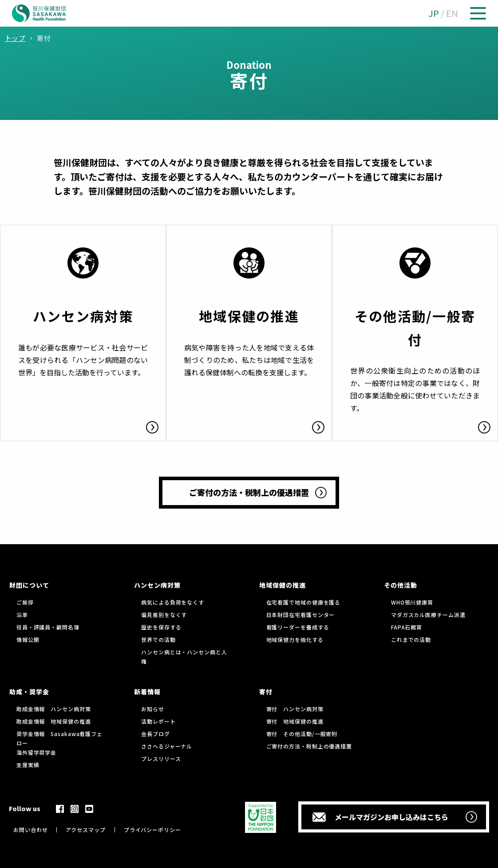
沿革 (22, 615)
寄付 (266, 692)
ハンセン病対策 (157, 585)
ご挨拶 (25, 602)
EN (452, 13)
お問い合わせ (30, 830)
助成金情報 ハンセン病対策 (54, 709)
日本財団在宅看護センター (301, 615)
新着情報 (147, 692)
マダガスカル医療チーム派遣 (428, 615)
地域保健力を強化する (295, 639)
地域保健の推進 (283, 585)
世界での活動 (158, 639)
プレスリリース (161, 759)
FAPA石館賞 (407, 627)
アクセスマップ (85, 830)
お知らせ (153, 709)
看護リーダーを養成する (298, 627)
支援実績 (28, 765)
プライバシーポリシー (152, 830)
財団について (29, 585)
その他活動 (401, 585)
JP (434, 13)
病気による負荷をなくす (173, 602)
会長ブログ (156, 734)
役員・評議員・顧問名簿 (48, 627)
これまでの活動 (411, 639)
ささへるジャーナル (167, 746)
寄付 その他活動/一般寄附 (302, 734)
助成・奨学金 (29, 692)
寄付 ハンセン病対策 (295, 709)
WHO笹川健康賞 (412, 602)
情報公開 (28, 639)
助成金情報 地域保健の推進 (54, 721)
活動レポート (158, 721)
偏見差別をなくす (164, 615)
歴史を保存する (161, 627)
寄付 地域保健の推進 (295, 721)
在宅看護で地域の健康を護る (304, 602)
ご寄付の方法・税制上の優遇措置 (309, 746)
